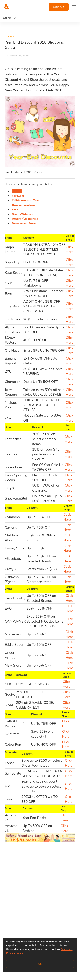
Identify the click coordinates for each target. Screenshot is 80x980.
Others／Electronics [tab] (25, 219)
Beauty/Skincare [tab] (22, 214)
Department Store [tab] (24, 223)
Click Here (70, 249)
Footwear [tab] (18, 196)
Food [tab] (15, 210)
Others (9, 37)
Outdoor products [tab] (23, 205)
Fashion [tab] (17, 191)
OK (40, 964)
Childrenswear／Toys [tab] (26, 200)
